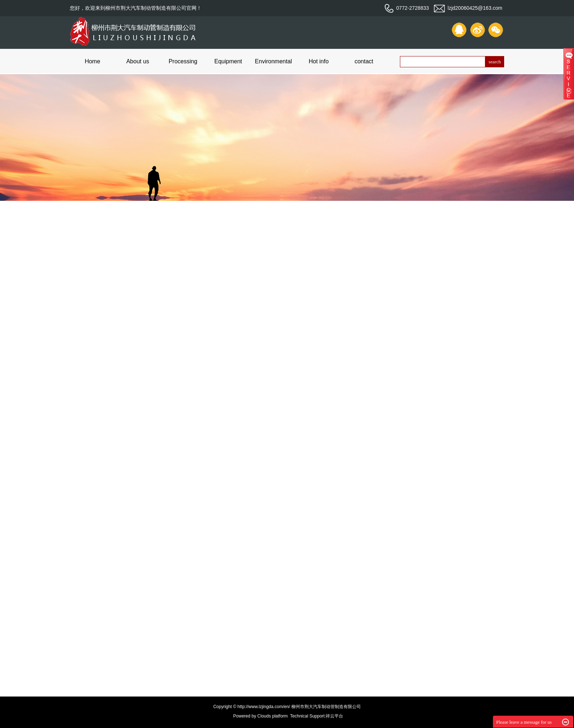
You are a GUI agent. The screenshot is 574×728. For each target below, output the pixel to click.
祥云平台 (334, 716)
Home (92, 61)
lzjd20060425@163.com (468, 8)
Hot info (319, 61)
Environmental (273, 61)
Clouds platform (273, 716)
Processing (183, 61)
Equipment (228, 61)
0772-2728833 (407, 8)
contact (364, 61)
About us (138, 61)
